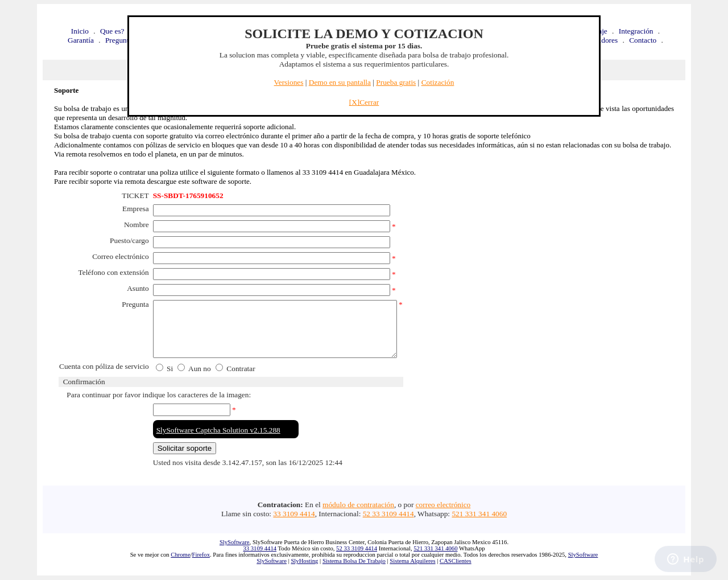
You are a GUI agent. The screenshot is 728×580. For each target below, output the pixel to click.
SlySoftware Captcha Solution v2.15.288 (218, 430)
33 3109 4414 (294, 514)
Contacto (643, 40)
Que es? (112, 31)
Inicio (80, 31)
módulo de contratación (358, 505)
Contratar (240, 369)
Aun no (200, 369)
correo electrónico (443, 505)
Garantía (81, 40)
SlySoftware (235, 542)
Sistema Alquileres (412, 561)
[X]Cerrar (364, 102)
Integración (636, 31)
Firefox (201, 555)
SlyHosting (304, 561)
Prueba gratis (396, 82)
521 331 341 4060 (479, 514)
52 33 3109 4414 (388, 514)
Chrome (180, 555)
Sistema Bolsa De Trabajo (354, 561)
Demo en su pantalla (340, 82)
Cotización (438, 82)
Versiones (289, 82)
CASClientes (456, 561)
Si (169, 369)
